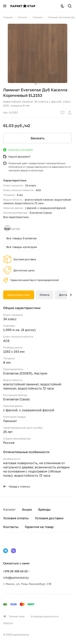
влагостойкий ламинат (39, 200)
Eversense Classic (41, 213)
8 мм (20, 195)
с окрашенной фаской (52, 208)
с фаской (31, 208)
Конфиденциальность (45, 616)
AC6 (38, 190)
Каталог (9, 509)
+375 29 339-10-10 (15, 571)
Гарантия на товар (39, 527)
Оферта (8, 623)
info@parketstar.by (16, 578)
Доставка (65, 295)
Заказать (38, 138)
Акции (27, 509)
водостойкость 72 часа (29, 203)
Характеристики (19, 295)
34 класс (31, 185)
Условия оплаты (16, 518)
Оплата (45, 295)
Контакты (11, 527)
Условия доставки (49, 518)
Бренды (44, 509)
